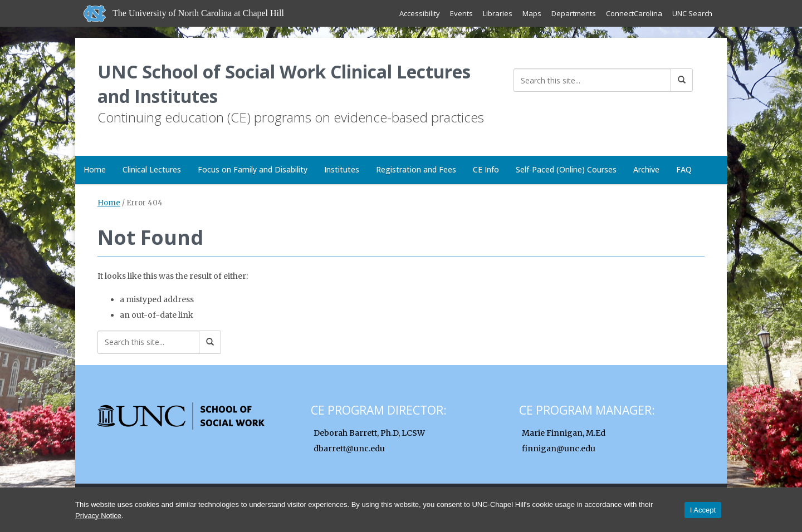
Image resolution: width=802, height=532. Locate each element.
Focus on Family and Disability (253, 169)
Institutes (342, 169)
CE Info (486, 169)
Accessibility (420, 13)
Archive (646, 169)
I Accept (703, 510)
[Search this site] (592, 80)
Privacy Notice (98, 516)
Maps (532, 13)
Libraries (498, 13)
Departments (574, 13)
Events (461, 13)
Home (95, 169)
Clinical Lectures (152, 169)
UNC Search (692, 13)
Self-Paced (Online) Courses (566, 169)
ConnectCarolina (634, 13)
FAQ (684, 169)
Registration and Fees (416, 169)
